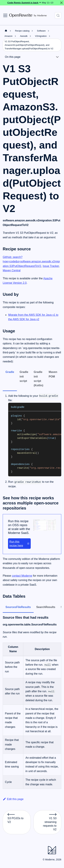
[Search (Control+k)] (58, 15)
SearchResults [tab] (46, 607)
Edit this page (13, 799)
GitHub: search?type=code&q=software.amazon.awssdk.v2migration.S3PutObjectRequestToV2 (31, 262)
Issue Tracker (51, 266)
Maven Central (12, 270)
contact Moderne (22, 576)
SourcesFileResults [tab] (18, 607)
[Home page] (6, 31)
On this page (13, 57)
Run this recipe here (19, 544)
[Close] (61, 3)
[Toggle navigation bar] (5, 15)
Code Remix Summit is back (23, 3)
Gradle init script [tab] (24, 376)
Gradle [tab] (10, 372)
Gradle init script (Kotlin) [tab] (38, 379)
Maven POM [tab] (53, 374)
